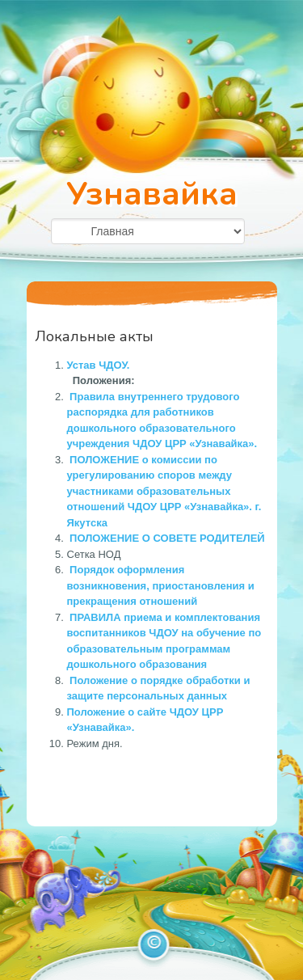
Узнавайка (152, 194)
